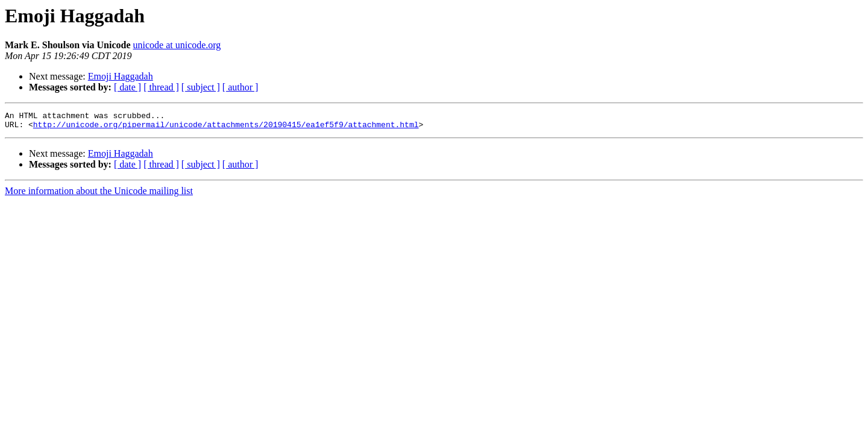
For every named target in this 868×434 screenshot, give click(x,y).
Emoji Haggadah (121, 76)
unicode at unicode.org (177, 45)
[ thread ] (161, 87)
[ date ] (127, 87)
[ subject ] (201, 87)
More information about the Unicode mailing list (99, 194)
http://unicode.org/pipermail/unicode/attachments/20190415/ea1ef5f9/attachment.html (226, 128)
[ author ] (241, 87)
